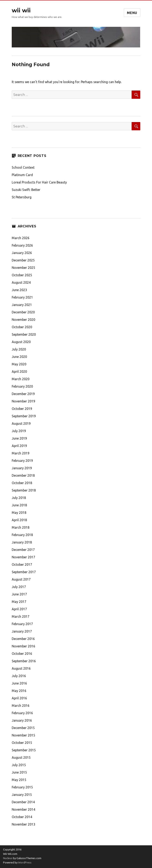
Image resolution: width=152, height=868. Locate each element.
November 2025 (23, 268)
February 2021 (22, 297)
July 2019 (19, 431)
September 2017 (24, 572)
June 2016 (19, 683)
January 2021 (22, 305)
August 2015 (21, 757)
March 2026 (21, 238)
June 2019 (19, 438)
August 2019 (21, 423)
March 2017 (21, 616)
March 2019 (21, 453)
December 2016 (23, 639)
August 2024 (21, 282)
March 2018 (21, 527)
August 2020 (21, 342)
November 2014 (23, 809)
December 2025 (23, 260)
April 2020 (19, 372)
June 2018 (19, 505)
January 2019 (22, 468)
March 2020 (21, 379)
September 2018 (24, 490)
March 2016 (21, 706)
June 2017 (19, 594)
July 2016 (19, 676)
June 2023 (19, 290)
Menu (132, 13)
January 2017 (22, 631)
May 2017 (19, 602)
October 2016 (22, 654)
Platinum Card (22, 175)
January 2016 (22, 720)
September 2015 (24, 750)
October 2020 (22, 327)
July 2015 (19, 765)
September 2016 (24, 661)
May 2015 (19, 780)
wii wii (21, 10)
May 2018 (19, 513)
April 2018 (19, 520)
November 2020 (23, 320)
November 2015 (23, 735)
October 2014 (22, 817)
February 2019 (22, 461)
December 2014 (23, 802)
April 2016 (19, 698)
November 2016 (23, 646)
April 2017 (19, 609)
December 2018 (23, 475)
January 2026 (22, 253)
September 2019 (24, 416)
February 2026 (22, 245)
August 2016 (21, 668)
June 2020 (19, 357)
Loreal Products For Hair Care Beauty (39, 182)
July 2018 (19, 498)
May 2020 (19, 364)
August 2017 (21, 579)
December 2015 (23, 728)
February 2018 (22, 535)
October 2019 (22, 409)
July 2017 (19, 587)
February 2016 (22, 713)
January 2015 (22, 795)
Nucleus (8, 858)
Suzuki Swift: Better (26, 190)
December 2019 (23, 394)
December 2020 (23, 312)
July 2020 (19, 349)
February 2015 (22, 787)
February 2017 (22, 624)
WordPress (24, 862)
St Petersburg (22, 197)
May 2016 (19, 691)
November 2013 (23, 824)
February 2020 (22, 386)
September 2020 (24, 334)
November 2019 (23, 401)
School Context (23, 167)
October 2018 (22, 483)
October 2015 (22, 743)
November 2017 (23, 557)
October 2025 (22, 275)
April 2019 (19, 446)
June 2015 (19, 772)
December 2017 (23, 550)
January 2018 (22, 542)
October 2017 (22, 565)
